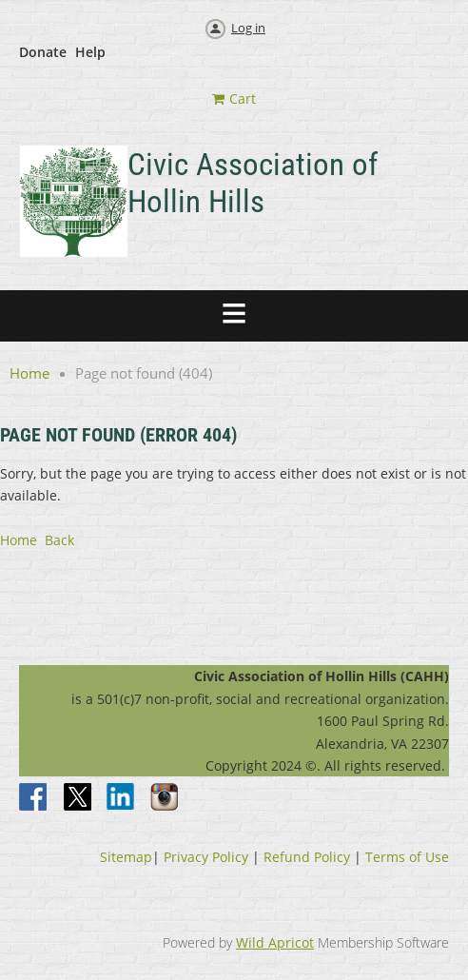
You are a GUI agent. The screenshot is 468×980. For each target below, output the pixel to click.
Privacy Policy (206, 857)
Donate (43, 52)
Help (90, 52)
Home (29, 373)
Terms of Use (407, 857)
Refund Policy (307, 857)
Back (59, 540)
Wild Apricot (275, 942)
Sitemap (126, 857)
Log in (248, 28)
